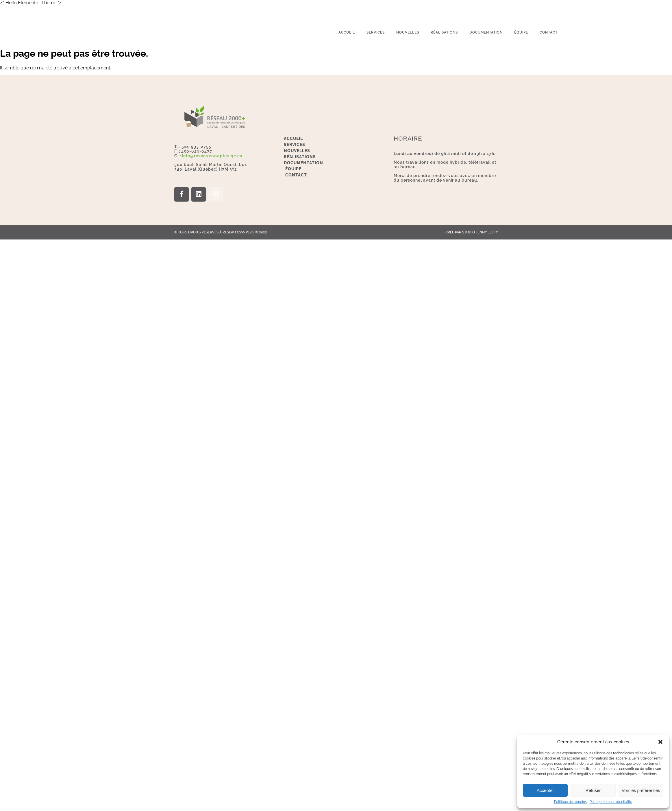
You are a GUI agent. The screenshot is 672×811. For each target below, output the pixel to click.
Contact (549, 32)
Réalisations (444, 32)
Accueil (347, 32)
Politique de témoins (570, 802)
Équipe (521, 32)
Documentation (486, 32)
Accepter (545, 790)
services (376, 32)
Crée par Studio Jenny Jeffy (472, 232)
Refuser (593, 790)
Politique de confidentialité (611, 802)
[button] (660, 742)
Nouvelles (408, 32)
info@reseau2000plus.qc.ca (212, 156)
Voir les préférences (641, 790)
